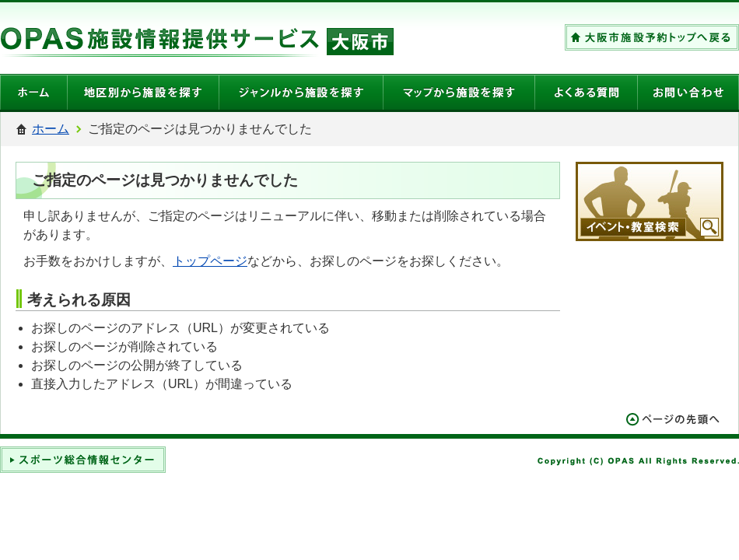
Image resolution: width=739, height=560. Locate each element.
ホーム (51, 129)
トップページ (210, 261)
